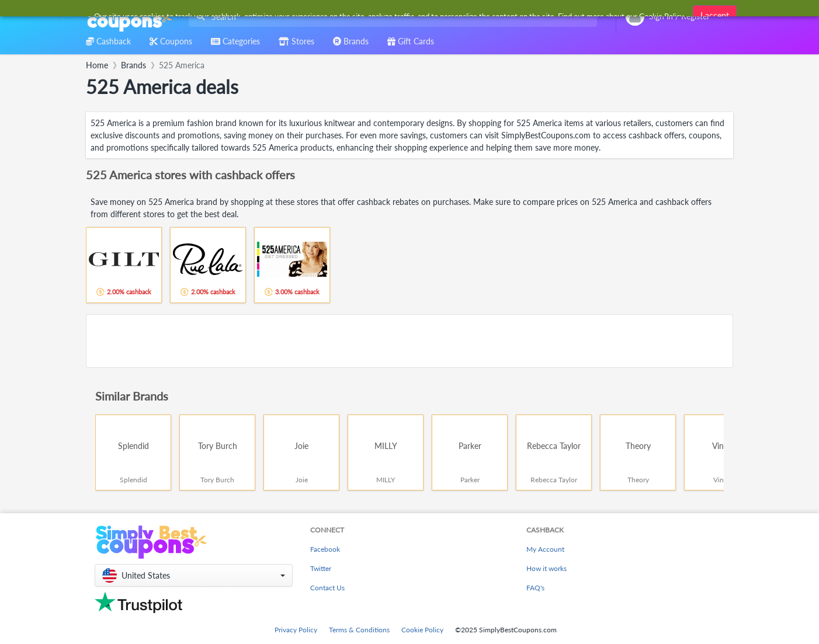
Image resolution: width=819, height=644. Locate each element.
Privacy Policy (296, 630)
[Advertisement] (409, 341)
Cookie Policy (422, 630)
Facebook (325, 549)
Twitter (321, 568)
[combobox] (391, 17)
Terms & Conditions (359, 630)
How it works (546, 568)
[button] (194, 575)
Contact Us (327, 588)
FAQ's (535, 588)
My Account (545, 549)
